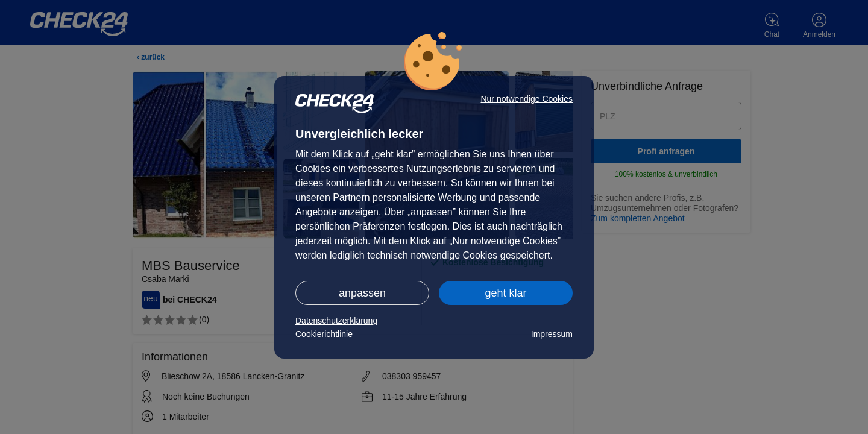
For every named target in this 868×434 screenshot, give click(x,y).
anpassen (362, 293)
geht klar (505, 293)
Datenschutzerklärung (336, 321)
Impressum (552, 334)
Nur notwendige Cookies (527, 99)
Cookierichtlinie (324, 334)
